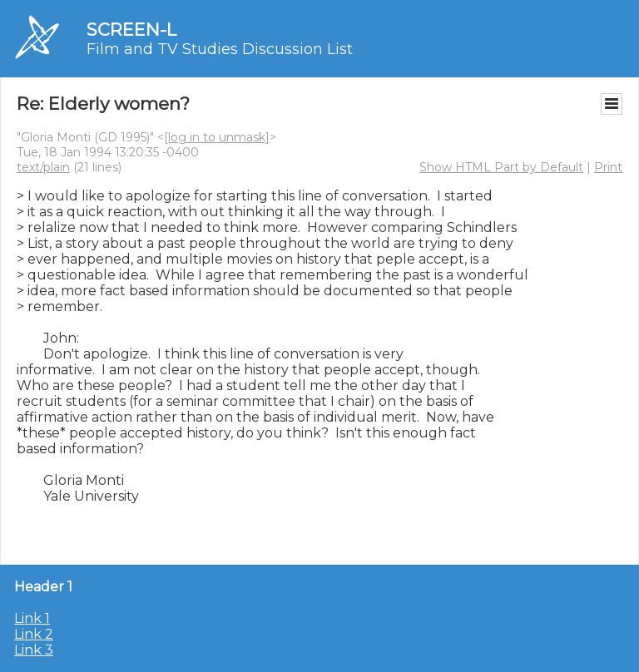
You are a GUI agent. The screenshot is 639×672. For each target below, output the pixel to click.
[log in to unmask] (217, 137)
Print (608, 167)
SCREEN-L (131, 30)
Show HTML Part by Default (501, 167)
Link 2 (34, 634)
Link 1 (32, 618)
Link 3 (34, 650)
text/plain (43, 167)
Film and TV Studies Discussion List (220, 49)
